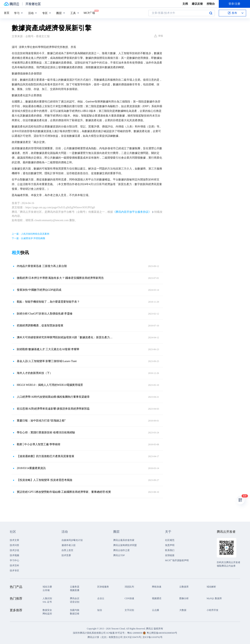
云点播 (155, 610)
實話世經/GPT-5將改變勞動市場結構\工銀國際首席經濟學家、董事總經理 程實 (64, 492)
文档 (185, 4)
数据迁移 (75, 614)
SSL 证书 (47, 602)
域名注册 (47, 587)
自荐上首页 (67, 550)
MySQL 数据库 (214, 598)
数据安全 (47, 610)
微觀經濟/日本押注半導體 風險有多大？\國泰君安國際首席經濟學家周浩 (60, 278)
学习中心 (14, 560)
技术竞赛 (66, 555)
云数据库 (184, 587)
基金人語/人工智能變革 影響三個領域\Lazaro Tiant (47, 361)
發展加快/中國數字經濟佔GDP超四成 (39, 290)
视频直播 (75, 590)
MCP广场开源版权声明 (177, 560)
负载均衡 (75, 610)
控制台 (211, 4)
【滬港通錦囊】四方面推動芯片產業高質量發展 (46, 456)
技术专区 (14, 571)
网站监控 (47, 614)
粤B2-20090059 (135, 633)
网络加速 (157, 587)
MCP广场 (89, 13)
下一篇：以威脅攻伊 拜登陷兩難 (28, 238)
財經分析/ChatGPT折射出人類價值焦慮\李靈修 (45, 314)
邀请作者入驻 (69, 545)
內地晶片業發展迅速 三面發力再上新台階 (42, 266)
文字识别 (129, 610)
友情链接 (170, 555)
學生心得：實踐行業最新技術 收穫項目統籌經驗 (46, 432)
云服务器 (75, 587)
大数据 (183, 610)
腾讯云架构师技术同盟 (125, 545)
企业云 (101, 598)
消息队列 (129, 587)
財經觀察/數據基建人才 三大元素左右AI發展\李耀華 (48, 349)
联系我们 (170, 550)
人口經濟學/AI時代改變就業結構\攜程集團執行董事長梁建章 (53, 397)
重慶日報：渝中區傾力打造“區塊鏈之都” (41, 421)
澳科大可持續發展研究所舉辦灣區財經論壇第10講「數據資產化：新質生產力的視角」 (65, 337)
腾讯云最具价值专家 (124, 540)
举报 (158, 36)
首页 (7, 13)
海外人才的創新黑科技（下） (35, 373)
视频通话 (157, 598)
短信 (100, 610)
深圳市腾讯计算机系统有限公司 (89, 633)
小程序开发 (212, 610)
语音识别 (75, 602)
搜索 (211, 13)
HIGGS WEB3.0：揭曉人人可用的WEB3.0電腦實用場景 (50, 385)
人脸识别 (47, 598)
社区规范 (170, 540)
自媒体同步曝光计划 (72, 540)
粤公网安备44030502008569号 (162, 633)
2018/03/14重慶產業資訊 (31, 468)
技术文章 (14, 540)
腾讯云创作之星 (121, 550)
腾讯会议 (75, 598)
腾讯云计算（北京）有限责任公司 (105, 637)
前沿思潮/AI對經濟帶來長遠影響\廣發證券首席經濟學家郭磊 (53, 409)
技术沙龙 (14, 550)
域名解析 (211, 587)
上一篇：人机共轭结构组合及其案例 (30, 234)
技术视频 (14, 555)
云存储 (46, 590)
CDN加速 (129, 598)
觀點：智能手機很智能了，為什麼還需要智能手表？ (48, 302)
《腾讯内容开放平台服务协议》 (132, 212)
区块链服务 (103, 587)
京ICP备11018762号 (153, 637)
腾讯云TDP (119, 555)
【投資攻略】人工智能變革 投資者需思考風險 (45, 480)
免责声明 (170, 545)
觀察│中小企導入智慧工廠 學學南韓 (39, 444)
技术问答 (14, 545)
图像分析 (184, 598)
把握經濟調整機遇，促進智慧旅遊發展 (40, 326)
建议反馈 (197, 4)
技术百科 (14, 565)
